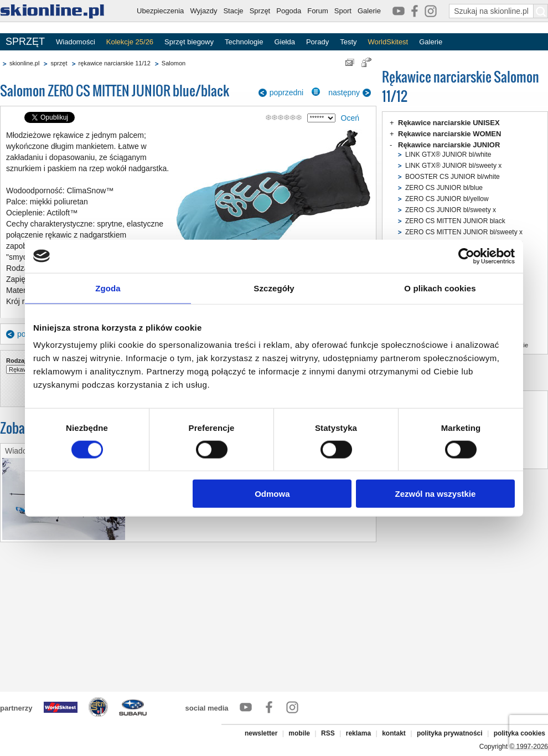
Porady (317, 42)
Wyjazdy (203, 11)
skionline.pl (24, 63)
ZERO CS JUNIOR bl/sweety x (451, 210)
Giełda (285, 42)
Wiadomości (76, 42)
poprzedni (287, 92)
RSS (328, 733)
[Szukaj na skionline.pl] (541, 11)
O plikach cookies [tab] (440, 288)
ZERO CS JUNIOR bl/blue (444, 188)
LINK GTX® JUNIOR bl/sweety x (453, 166)
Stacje (233, 11)
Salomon (174, 63)
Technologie (244, 42)
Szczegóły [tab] (274, 288)
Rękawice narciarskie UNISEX (449, 123)
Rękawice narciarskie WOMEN (449, 134)
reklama (358, 733)
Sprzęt (260, 11)
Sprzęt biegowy (189, 42)
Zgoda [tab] (108, 288)
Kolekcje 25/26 (130, 42)
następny (344, 92)
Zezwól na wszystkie (436, 494)
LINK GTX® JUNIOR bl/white (448, 155)
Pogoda (289, 11)
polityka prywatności (450, 733)
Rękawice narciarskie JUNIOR (449, 145)
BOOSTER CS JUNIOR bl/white (453, 177)
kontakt (394, 733)
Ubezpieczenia (160, 11)
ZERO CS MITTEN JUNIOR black (455, 221)
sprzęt (59, 63)
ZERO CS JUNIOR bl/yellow (447, 199)
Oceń (350, 118)
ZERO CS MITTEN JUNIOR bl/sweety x (464, 232)
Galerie (369, 11)
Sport (343, 11)
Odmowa (272, 494)
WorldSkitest (388, 42)
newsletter (261, 733)
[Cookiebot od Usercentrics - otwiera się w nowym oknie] (466, 256)
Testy (348, 42)
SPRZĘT (25, 42)
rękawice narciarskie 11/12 (115, 63)
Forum (318, 11)
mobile (299, 733)
